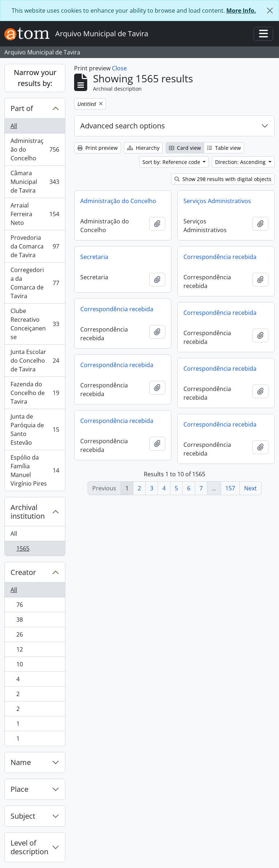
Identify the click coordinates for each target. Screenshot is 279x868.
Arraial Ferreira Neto (35, 214)
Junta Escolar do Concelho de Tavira (35, 361)
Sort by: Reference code (172, 162)
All (14, 126)
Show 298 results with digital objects (223, 179)
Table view (224, 148)
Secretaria (94, 257)
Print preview (98, 148)
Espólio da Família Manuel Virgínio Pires (35, 470)
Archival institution (28, 512)
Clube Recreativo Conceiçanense (35, 324)
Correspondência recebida (220, 257)
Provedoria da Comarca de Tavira (35, 246)
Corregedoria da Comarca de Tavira (35, 283)
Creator (23, 572)
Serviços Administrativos (217, 201)
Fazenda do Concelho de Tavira (35, 393)
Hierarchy (143, 148)
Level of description (29, 847)
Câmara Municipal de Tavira (35, 182)
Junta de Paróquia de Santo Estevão (35, 429)
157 (230, 488)
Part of (22, 108)
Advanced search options (123, 126)
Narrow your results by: (35, 78)
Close (119, 68)
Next (250, 488)
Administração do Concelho (35, 149)
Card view (185, 148)
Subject (23, 816)
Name (21, 762)
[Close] (270, 11)
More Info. (241, 11)
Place (19, 789)
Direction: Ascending (241, 162)
